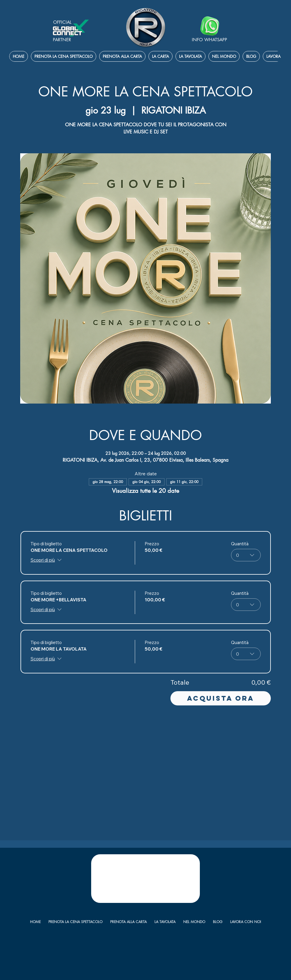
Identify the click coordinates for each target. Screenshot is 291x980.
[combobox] (246, 555)
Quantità (240, 544)
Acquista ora (221, 698)
